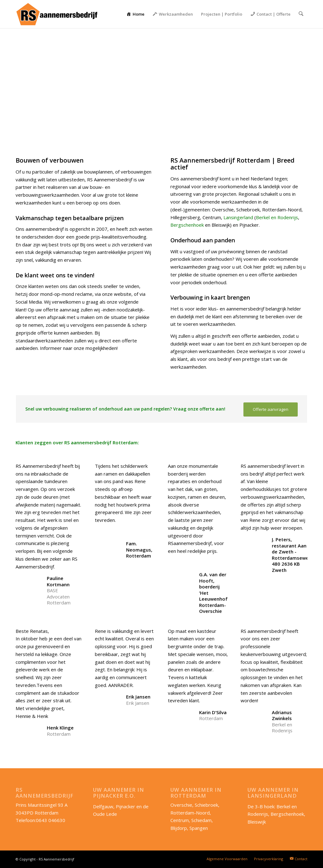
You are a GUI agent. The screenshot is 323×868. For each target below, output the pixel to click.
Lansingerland (238, 217)
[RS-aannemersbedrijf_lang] (57, 14)
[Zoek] (301, 14)
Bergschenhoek (187, 225)
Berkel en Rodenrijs (277, 217)
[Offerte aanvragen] (271, 409)
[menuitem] (136, 14)
